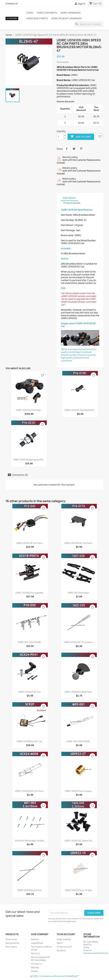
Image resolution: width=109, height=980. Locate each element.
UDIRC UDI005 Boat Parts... (30, 890)
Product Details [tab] (72, 203)
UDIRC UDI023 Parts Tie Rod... (79, 890)
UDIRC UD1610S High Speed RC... (80, 410)
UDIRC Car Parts (47, 13)
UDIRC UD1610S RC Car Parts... (79, 543)
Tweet (74, 149)
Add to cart (81, 137)
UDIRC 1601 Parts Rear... (79, 593)
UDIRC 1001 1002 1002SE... (30, 642)
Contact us (12, 4)
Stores (34, 971)
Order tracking (64, 939)
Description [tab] (69, 198)
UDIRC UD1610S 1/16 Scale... (29, 410)
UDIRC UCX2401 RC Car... (30, 692)
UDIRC (30, 13)
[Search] (89, 24)
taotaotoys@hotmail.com (96, 953)
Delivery (35, 939)
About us (35, 953)
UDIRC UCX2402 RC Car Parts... (30, 791)
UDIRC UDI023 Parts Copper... (79, 791)
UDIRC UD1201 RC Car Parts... (30, 543)
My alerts (61, 950)
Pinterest (81, 149)
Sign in (60, 943)
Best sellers (11, 947)
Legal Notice (37, 943)
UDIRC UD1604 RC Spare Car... (79, 841)
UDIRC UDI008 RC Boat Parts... (79, 692)
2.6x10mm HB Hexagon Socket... (30, 841)
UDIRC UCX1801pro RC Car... (30, 741)
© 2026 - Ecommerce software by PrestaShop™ (55, 976)
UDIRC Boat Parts (37, 18)
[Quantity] (60, 137)
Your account (66, 934)
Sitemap (35, 967)
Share (67, 149)
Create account (64, 947)
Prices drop (11, 939)
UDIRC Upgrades (70, 13)
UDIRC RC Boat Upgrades (66, 18)
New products (12, 943)
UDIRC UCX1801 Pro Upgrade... (30, 593)
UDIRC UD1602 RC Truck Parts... (79, 642)
